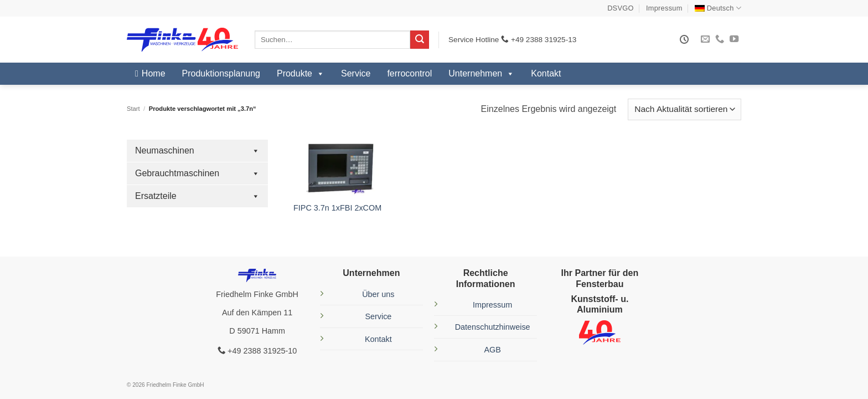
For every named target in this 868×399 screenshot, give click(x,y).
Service (356, 73)
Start (133, 109)
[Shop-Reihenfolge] (684, 109)
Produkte (301, 74)
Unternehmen (481, 74)
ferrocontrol (409, 73)
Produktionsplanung (221, 73)
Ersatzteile (197, 196)
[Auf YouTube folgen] (734, 39)
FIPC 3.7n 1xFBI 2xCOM (337, 208)
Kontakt (546, 73)
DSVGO (621, 8)
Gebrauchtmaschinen (197, 173)
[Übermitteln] (420, 40)
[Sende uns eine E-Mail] (705, 39)
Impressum (664, 8)
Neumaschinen (197, 151)
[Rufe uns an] (720, 39)
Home (154, 73)
